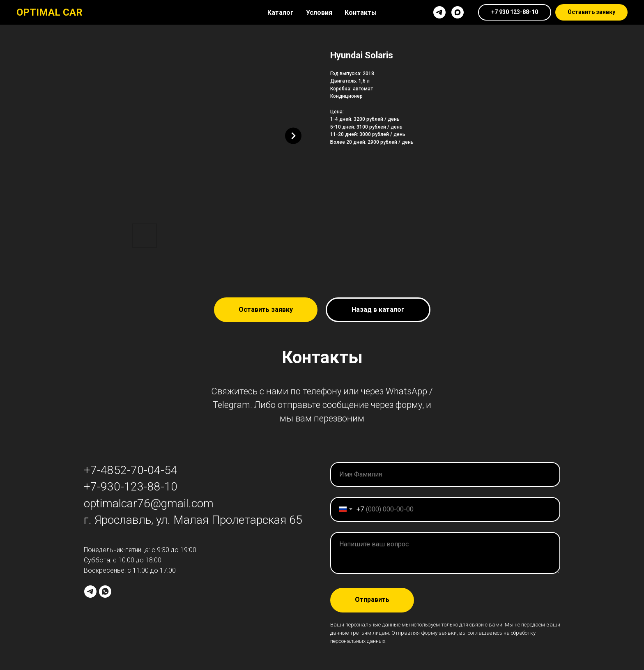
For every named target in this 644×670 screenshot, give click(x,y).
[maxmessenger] (458, 12)
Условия (319, 13)
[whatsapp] (105, 592)
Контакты (361, 13)
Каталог (281, 13)
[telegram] (439, 12)
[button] (591, 12)
